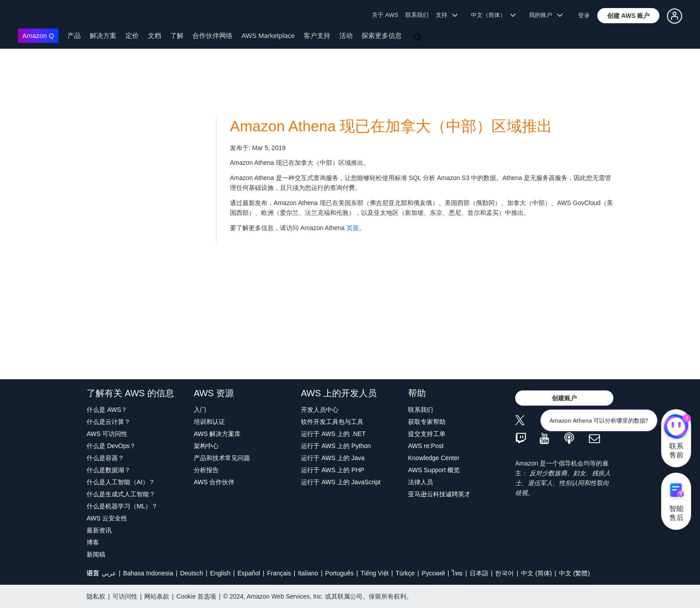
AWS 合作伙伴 (214, 482)
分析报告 (206, 470)
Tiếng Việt (375, 573)
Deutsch (191, 573)
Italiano (308, 573)
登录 (584, 15)
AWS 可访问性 (107, 434)
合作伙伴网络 (212, 36)
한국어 (504, 573)
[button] (629, 16)
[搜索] (418, 38)
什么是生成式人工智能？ (121, 494)
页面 (353, 228)
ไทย (457, 573)
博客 (93, 542)
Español (249, 573)
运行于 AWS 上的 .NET (333, 434)
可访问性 (125, 596)
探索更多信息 (382, 36)
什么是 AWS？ (107, 410)
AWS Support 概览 (434, 470)
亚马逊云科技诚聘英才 (439, 494)
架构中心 (206, 446)
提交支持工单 (427, 434)
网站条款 (157, 596)
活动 (346, 36)
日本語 (479, 573)
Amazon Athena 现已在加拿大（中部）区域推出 (391, 126)
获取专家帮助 (427, 422)
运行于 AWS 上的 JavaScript (341, 482)
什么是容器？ (105, 458)
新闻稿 (96, 554)
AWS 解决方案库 (217, 434)
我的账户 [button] (546, 15)
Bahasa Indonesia (148, 573)
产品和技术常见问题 (222, 458)
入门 (200, 410)
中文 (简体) (536, 573)
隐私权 (96, 596)
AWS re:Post (426, 446)
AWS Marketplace (268, 36)
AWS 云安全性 (107, 518)
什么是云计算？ (108, 422)
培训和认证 (209, 422)
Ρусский (433, 573)
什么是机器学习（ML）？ (122, 506)
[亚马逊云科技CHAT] (676, 427)
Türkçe (405, 573)
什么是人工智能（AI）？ (121, 482)
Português (339, 573)
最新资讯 (99, 530)
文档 (154, 36)
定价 (132, 36)
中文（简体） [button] (494, 15)
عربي (109, 573)
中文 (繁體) (574, 573)
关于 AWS (385, 15)
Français (279, 573)
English (220, 573)
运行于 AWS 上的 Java (333, 458)
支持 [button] (447, 15)
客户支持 (317, 36)
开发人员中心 (320, 410)
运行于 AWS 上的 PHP (333, 470)
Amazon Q (38, 36)
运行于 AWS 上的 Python (336, 446)
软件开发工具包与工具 (332, 422)
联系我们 (417, 15)
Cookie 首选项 (196, 596)
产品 (74, 36)
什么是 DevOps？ (111, 446)
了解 (177, 36)
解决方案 (103, 36)
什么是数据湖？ (108, 470)
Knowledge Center (434, 458)
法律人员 (421, 482)
